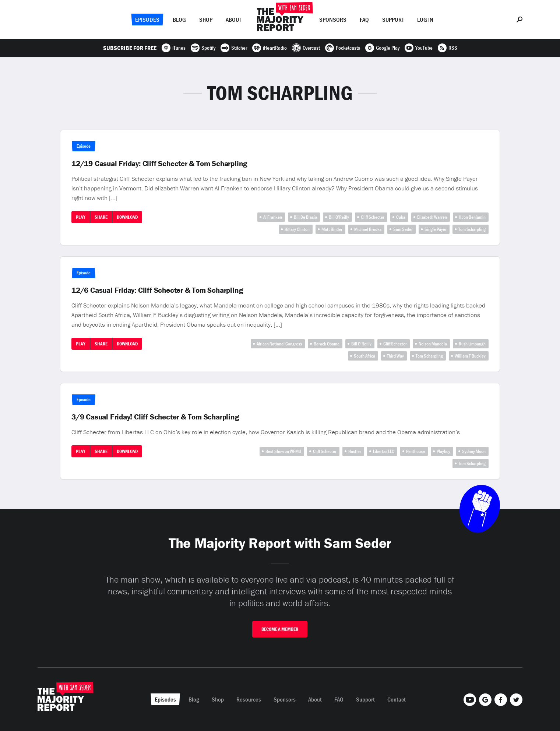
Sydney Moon (474, 451)
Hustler (355, 451)
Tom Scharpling (472, 229)
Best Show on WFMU (283, 451)
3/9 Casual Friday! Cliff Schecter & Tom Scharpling (155, 417)
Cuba (401, 217)
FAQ (364, 20)
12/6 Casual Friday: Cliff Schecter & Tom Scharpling (157, 290)
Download (127, 217)
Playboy (443, 451)
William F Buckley (470, 356)
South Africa (364, 356)
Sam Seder (403, 229)
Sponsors (333, 20)
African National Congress (279, 344)
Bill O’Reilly (339, 217)
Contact (397, 699)
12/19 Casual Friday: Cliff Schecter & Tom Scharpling (159, 164)
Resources (249, 699)
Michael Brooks (368, 229)
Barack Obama (327, 344)
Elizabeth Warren (432, 217)
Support (393, 20)
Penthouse (415, 451)
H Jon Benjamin (472, 217)
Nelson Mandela (433, 344)
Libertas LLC (384, 451)
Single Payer (436, 229)
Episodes (147, 20)
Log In (425, 20)
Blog (179, 20)
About (233, 20)
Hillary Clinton (297, 229)
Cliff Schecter (373, 217)
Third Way (395, 356)
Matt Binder (332, 229)
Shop (206, 20)
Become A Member (280, 629)
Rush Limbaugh (472, 344)
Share (101, 217)
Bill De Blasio (305, 217)
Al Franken (273, 217)
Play (81, 217)
